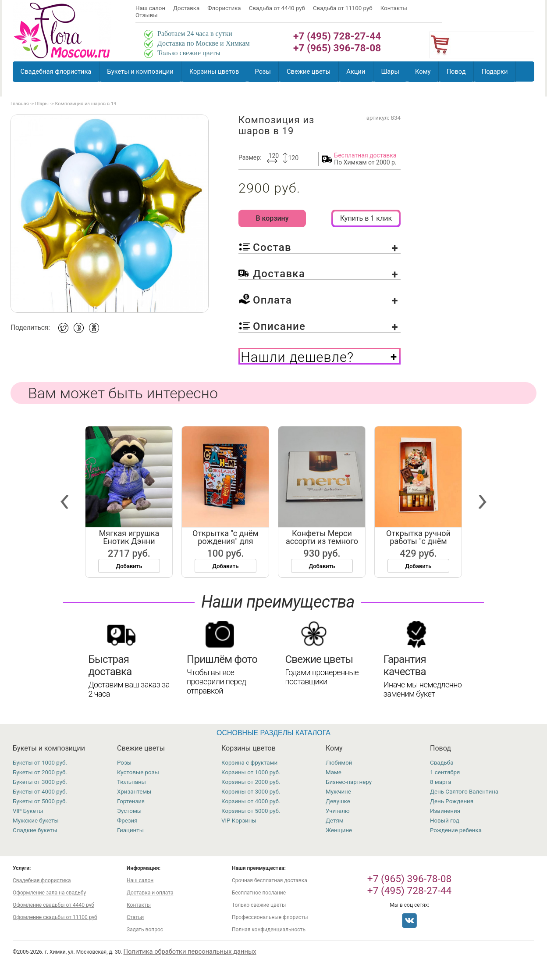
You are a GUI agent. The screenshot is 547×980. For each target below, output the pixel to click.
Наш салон (150, 8)
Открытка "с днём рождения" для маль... (229, 541)
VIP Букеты (28, 811)
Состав (326, 247)
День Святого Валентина (464, 792)
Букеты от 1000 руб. (40, 763)
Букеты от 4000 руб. (40, 792)
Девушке (338, 801)
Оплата (326, 300)
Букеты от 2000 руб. (40, 772)
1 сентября (445, 772)
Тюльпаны (131, 782)
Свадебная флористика (56, 72)
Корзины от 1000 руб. (251, 772)
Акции (356, 72)
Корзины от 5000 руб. (251, 811)
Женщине (339, 830)
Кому (423, 72)
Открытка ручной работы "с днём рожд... (422, 541)
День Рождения (452, 801)
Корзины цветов (214, 72)
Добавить (133, 566)
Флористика (224, 8)
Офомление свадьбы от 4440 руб (53, 905)
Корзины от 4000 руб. (251, 801)
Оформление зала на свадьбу (49, 893)
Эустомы (129, 811)
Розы (263, 72)
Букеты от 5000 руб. (40, 801)
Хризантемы (134, 792)
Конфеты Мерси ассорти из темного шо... (325, 541)
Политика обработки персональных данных (190, 951)
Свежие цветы (309, 72)
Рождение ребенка (456, 830)
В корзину (272, 218)
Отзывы (147, 15)
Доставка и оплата (150, 893)
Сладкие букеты (35, 830)
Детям (335, 821)
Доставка (186, 8)
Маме (334, 772)
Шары (390, 72)
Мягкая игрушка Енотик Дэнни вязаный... (133, 541)
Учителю (338, 811)
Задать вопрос (145, 930)
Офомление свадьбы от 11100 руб (55, 917)
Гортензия (131, 801)
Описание (326, 326)
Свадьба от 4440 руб (277, 8)
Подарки (495, 72)
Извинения (445, 811)
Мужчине (338, 792)
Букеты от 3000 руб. (40, 782)
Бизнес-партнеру (349, 782)
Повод (456, 72)
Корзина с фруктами (249, 763)
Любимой (339, 763)
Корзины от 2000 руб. (251, 782)
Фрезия (127, 821)
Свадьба (442, 763)
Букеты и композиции (140, 72)
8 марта (440, 782)
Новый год (445, 821)
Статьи (135, 917)
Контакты (394, 8)
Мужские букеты (36, 821)
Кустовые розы (138, 772)
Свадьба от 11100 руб (343, 8)
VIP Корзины (239, 821)
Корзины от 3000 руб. (251, 792)
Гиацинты (130, 830)
